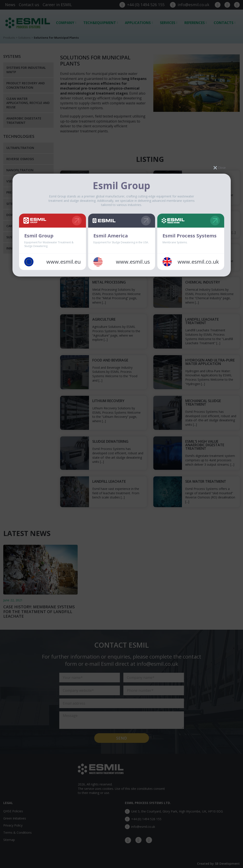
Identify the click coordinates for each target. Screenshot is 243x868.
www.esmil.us (133, 262)
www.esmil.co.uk (198, 262)
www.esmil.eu (64, 262)
